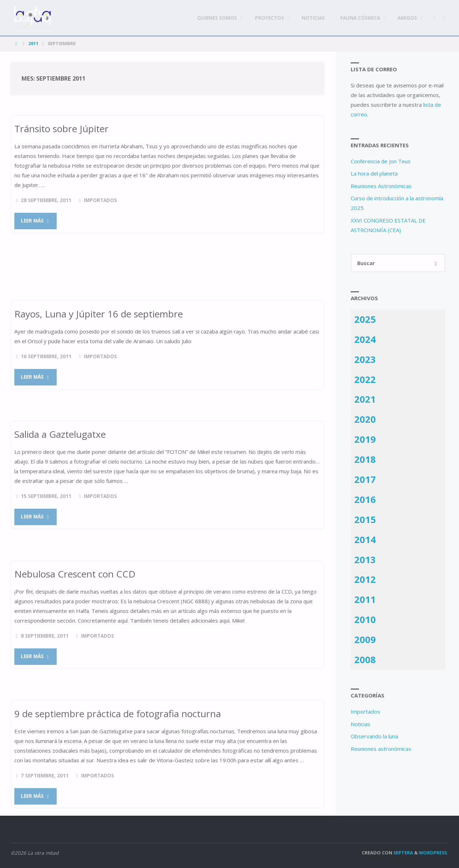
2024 (365, 339)
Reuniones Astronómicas (381, 186)
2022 (365, 379)
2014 (365, 539)
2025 (365, 319)
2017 (365, 480)
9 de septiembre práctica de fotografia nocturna (118, 714)
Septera (403, 853)
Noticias (361, 724)
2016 (365, 499)
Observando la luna (374, 737)
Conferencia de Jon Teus (381, 161)
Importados (100, 200)
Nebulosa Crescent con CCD (75, 574)
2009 (365, 640)
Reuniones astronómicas (381, 749)
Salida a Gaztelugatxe (60, 434)
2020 (365, 419)
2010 (365, 620)
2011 (33, 43)
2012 (365, 580)
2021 (365, 399)
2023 (365, 359)
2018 (365, 460)
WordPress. (434, 853)
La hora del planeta (374, 173)
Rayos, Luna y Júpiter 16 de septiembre (99, 314)
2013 (365, 560)
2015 (365, 519)
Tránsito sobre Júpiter (61, 129)
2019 (365, 440)
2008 (365, 660)
